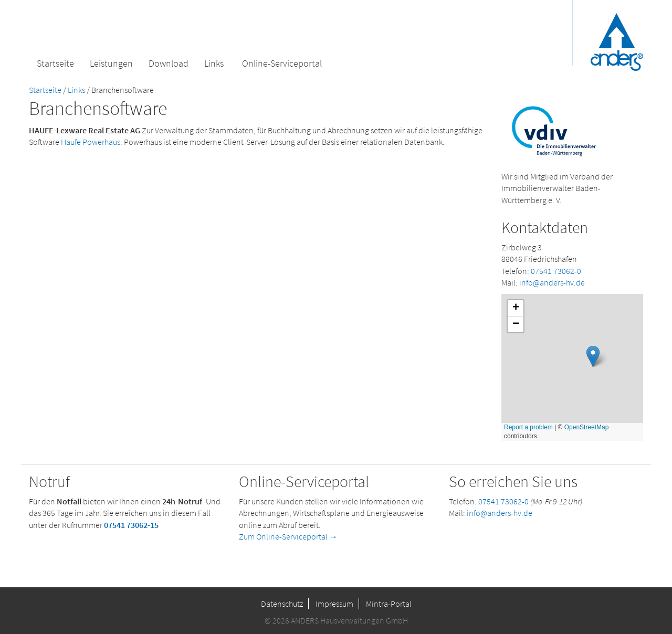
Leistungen (111, 63)
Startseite (55, 63)
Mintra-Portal (389, 604)
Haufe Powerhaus (91, 142)
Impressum (334, 604)
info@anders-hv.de (552, 282)
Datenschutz (282, 604)
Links (214, 63)
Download (169, 63)
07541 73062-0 (556, 271)
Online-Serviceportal (282, 63)
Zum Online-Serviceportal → (288, 536)
